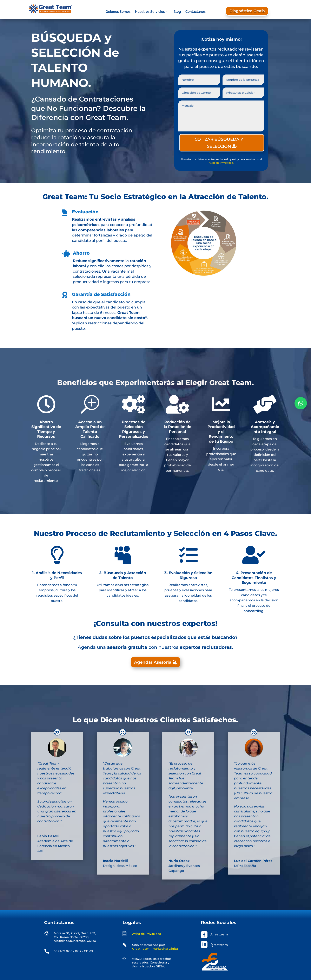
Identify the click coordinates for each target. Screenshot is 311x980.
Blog (177, 12)
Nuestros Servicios (150, 12)
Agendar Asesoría (153, 662)
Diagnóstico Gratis (247, 11)
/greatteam (219, 934)
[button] (301, 403)
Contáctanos (196, 12)
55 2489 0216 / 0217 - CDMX (73, 951)
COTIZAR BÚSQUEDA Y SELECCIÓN (219, 143)
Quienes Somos (118, 12)
